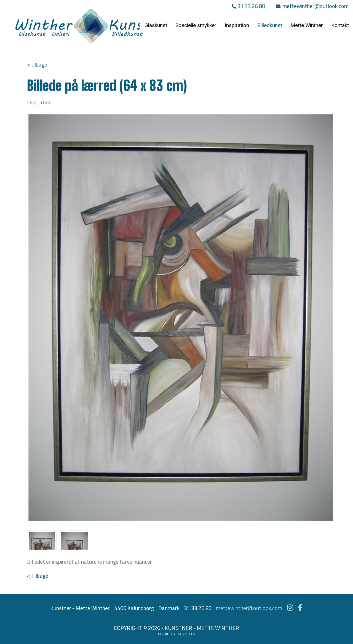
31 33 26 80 (248, 6)
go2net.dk (187, 634)
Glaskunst (156, 25)
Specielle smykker (196, 25)
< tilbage (37, 64)
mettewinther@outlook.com (312, 6)
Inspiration (237, 25)
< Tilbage (38, 576)
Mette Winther (307, 25)
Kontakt (340, 25)
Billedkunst (270, 25)
